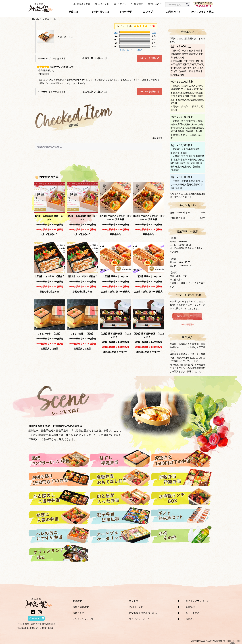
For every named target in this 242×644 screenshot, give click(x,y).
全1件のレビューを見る (131, 50)
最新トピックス (189, 283)
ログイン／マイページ (197, 601)
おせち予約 (126, 12)
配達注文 (73, 12)
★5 (116, 32)
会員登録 (190, 607)
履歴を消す (157, 138)
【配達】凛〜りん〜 (65, 37)
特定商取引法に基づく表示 (143, 613)
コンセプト (149, 12)
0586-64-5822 (203, 6)
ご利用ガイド (173, 12)
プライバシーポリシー (141, 619)
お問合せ (190, 619)
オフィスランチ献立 (202, 12)
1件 (154, 32)
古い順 (103, 58)
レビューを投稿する (150, 58)
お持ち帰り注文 (101, 12)
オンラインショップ (83, 619)
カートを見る (192, 613)
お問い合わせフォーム (188, 316)
